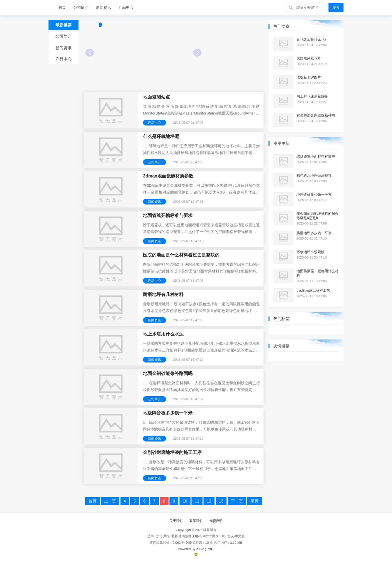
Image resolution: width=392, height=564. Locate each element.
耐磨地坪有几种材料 (163, 294)
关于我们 (176, 521)
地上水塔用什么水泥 (163, 334)
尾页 (254, 501)
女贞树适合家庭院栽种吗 (316, 115)
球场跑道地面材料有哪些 (316, 156)
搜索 (336, 7)
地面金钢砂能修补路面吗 (168, 373)
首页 (62, 7)
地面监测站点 (156, 97)
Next (197, 53)
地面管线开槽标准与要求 (168, 215)
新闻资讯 (103, 7)
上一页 (110, 501)
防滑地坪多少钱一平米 (314, 233)
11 (197, 501)
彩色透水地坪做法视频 (314, 175)
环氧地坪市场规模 (310, 252)
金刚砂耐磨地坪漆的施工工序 (172, 452)
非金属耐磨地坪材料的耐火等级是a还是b (317, 216)
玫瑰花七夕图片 (309, 77)
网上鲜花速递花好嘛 (312, 96)
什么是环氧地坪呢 (161, 136)
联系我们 (196, 521)
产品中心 (126, 7)
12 (209, 501)
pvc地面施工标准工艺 (313, 290)
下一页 (237, 501)
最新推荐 (63, 25)
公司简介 (81, 7)
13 (221, 501)
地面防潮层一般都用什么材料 (317, 273)
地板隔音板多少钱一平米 (168, 413)
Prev (90, 53)
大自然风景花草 (309, 58)
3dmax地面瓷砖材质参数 (168, 176)
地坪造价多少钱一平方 (314, 194)
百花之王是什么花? (311, 39)
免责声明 (216, 521)
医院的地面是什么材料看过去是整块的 (181, 255)
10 (185, 501)
